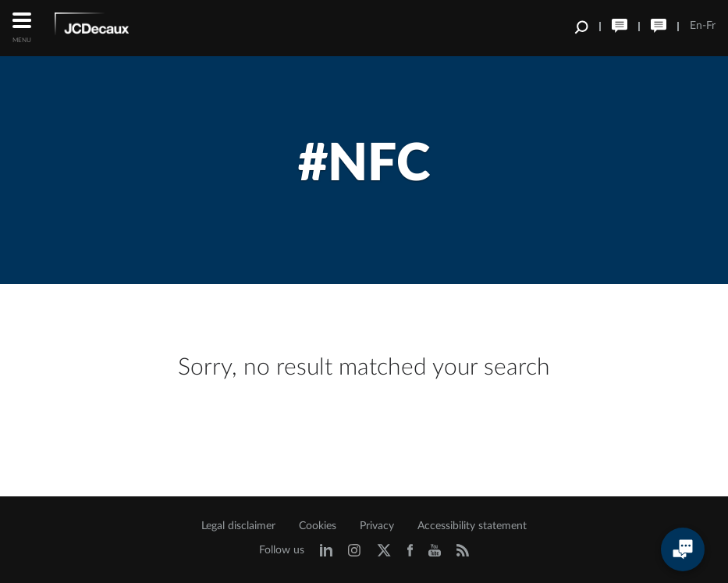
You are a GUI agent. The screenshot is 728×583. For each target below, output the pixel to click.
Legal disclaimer (238, 526)
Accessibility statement (472, 526)
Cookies (318, 526)
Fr (711, 26)
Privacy (377, 526)
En (696, 26)
